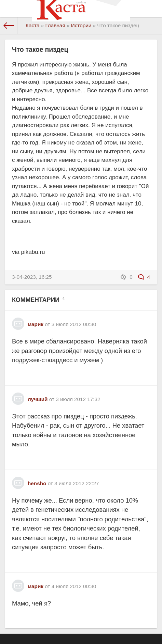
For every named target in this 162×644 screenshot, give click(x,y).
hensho (37, 483)
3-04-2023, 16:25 (32, 277)
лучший (38, 399)
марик (36, 324)
